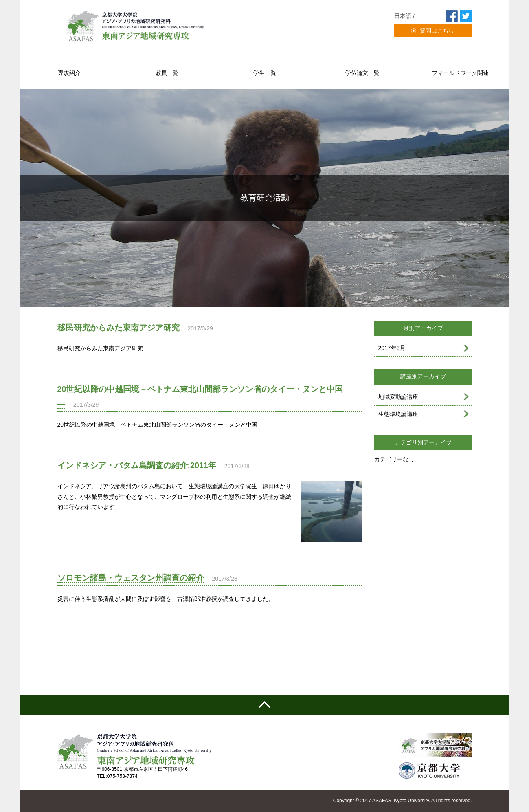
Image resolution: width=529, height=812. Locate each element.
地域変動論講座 (398, 397)
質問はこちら (437, 31)
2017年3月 (392, 348)
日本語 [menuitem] (403, 16)
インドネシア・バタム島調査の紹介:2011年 (137, 465)
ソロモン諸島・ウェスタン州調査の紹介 (131, 578)
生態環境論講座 (398, 414)
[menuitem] (406, 16)
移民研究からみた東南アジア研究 (119, 328)
